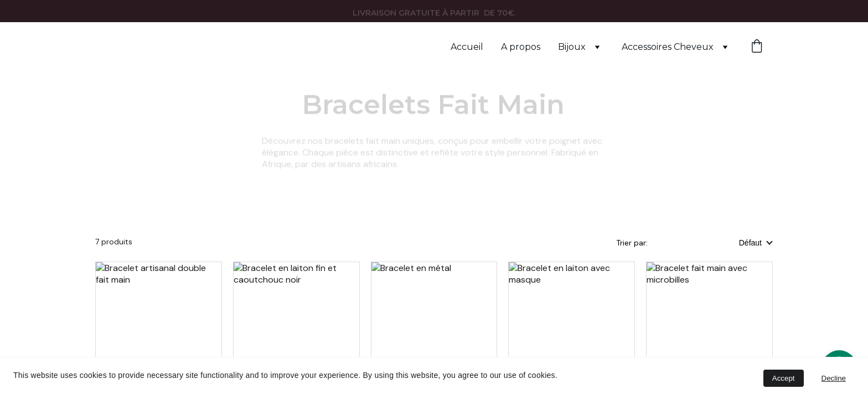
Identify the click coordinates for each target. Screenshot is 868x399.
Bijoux (572, 47)
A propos (521, 47)
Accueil (467, 47)
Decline (834, 378)
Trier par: (633, 243)
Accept (784, 378)
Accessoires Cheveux (668, 47)
